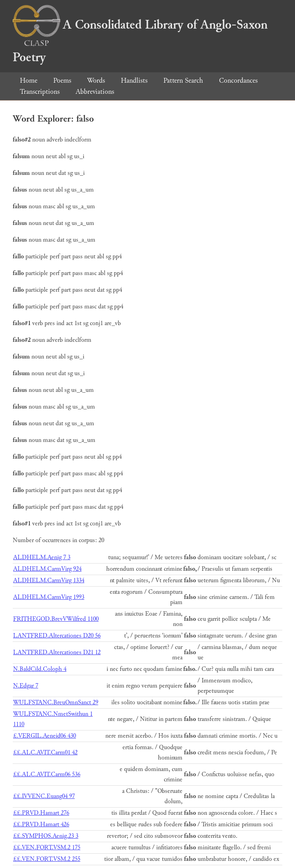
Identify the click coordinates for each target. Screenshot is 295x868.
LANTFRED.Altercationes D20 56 (57, 636)
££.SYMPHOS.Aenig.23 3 (46, 836)
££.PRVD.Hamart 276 (41, 813)
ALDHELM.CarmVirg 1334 (49, 580)
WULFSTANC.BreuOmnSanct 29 (56, 702)
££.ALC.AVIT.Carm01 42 (45, 753)
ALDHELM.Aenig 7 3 (42, 557)
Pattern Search (183, 80)
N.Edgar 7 (26, 686)
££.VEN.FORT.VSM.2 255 (47, 859)
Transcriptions (40, 92)
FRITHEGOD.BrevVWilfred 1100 (56, 619)
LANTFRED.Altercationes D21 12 (57, 652)
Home (29, 80)
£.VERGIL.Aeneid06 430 (45, 736)
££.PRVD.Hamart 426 (41, 824)
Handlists (134, 80)
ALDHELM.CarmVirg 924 (47, 569)
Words (96, 80)
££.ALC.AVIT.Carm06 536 (47, 774)
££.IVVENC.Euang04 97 (44, 796)
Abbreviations (95, 92)
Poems (62, 80)
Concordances (238, 80)
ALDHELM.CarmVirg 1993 (49, 597)
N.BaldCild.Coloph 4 (40, 669)
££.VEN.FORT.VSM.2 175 (47, 848)
